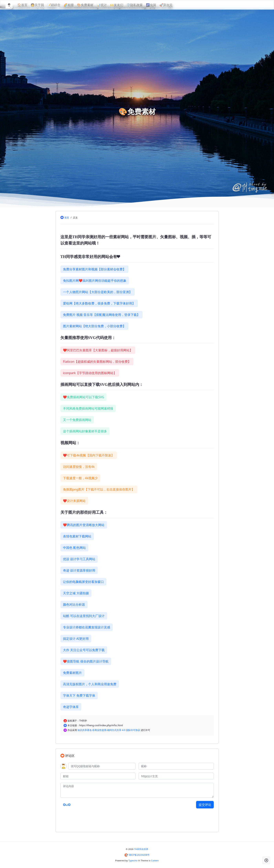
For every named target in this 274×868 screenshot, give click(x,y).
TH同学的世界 (141, 849)
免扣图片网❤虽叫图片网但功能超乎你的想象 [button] (95, 281)
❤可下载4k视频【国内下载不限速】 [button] (89, 455)
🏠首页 (29, 5)
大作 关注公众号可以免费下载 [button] (84, 650)
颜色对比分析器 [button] (74, 604)
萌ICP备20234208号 (139, 855)
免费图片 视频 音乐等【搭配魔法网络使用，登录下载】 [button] (101, 315)
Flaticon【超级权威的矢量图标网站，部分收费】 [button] (97, 362)
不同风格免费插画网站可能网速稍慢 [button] (88, 408)
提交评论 (205, 805)
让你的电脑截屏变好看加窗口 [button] (83, 582)
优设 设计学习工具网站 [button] (79, 559)
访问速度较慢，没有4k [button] (79, 467)
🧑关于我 (44, 5)
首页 (67, 218)
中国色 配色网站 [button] (74, 548)
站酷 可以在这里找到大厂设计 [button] (84, 616)
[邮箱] (98, 776)
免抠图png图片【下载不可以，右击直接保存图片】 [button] (99, 489)
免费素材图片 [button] (72, 673)
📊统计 (108, 5)
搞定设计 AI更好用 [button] (76, 639)
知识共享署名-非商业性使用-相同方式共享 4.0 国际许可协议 (109, 730)
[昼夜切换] (258, 5)
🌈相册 (75, 5)
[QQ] (102, 766)
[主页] (176, 776)
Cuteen (155, 860)
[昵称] (176, 766)
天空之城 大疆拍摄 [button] (76, 593)
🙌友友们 (123, 5)
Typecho (133, 860)
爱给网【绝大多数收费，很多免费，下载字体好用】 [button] (99, 303)
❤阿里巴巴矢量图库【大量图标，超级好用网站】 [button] (98, 350)
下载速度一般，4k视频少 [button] (80, 478)
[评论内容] (137, 790)
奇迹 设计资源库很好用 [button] (79, 570)
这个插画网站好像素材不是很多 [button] (85, 431)
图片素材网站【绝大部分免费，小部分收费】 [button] (94, 326)
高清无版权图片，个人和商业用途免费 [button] (90, 684)
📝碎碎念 (60, 5)
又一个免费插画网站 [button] (77, 420)
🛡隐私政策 (141, 5)
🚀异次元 (172, 5)
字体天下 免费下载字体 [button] (79, 695)
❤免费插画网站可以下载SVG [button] (84, 397)
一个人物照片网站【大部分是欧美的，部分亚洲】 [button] (98, 292)
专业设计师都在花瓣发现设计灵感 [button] (87, 627)
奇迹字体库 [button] (71, 707)
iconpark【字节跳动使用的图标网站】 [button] (90, 373)
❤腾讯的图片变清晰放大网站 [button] (84, 525)
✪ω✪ (67, 805)
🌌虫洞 (157, 5)
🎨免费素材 (92, 5)
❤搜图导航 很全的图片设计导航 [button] (86, 661)
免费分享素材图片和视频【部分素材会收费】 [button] (94, 269)
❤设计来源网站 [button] (74, 501)
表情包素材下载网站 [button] (77, 536)
